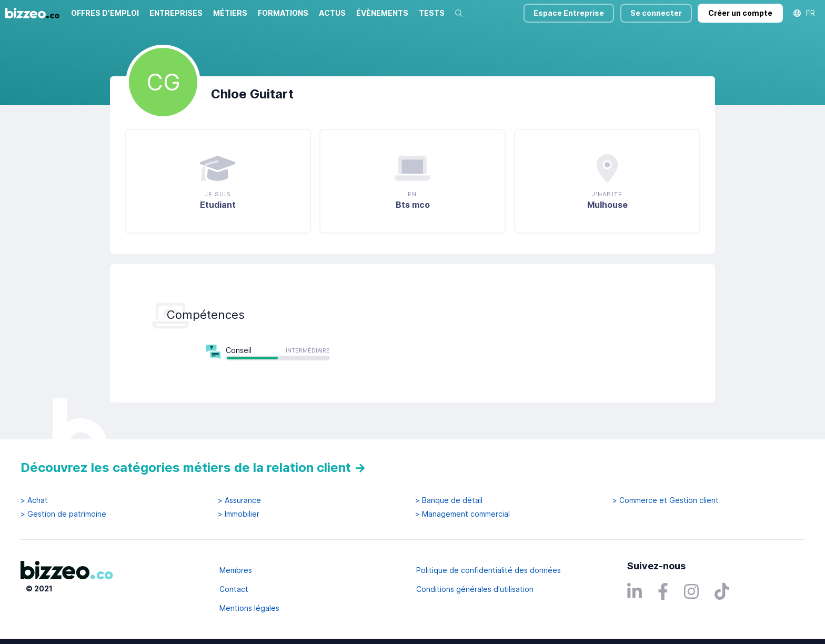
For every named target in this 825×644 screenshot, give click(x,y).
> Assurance (239, 500)
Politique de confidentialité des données (489, 570)
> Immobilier (239, 514)
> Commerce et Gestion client (666, 500)
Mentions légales (249, 608)
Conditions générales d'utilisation (475, 589)
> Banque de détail (449, 500)
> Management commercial (462, 514)
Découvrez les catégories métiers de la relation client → (193, 467)
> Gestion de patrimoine (63, 514)
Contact (234, 589)
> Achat (34, 500)
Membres (236, 570)
